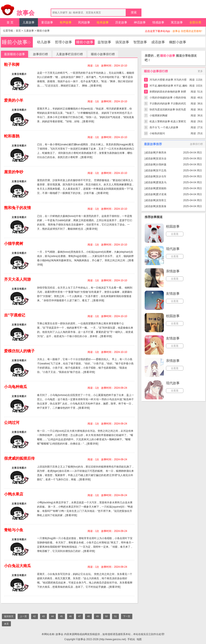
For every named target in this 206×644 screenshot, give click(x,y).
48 (88, 616)
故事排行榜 (40, 54)
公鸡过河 (12, 423)
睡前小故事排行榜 (103, 54)
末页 (6, 624)
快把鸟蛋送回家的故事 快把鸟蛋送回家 (168, 110)
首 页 (10, 22)
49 (97, 616)
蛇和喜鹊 (12, 136)
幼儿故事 (44, 42)
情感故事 (158, 22)
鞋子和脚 (12, 65)
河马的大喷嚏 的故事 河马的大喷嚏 (168, 80)
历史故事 (121, 22)
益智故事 (104, 42)
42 (35, 616)
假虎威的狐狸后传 (19, 458)
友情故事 (173, 294)
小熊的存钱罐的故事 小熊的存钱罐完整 (168, 98)
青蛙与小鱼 (14, 530)
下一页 (127, 616)
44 (52, 616)
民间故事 (84, 22)
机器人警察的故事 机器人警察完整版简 (168, 122)
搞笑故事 (122, 42)
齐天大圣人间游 (17, 279)
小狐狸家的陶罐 (158, 116)
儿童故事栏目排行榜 (69, 54)
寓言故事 (177, 22)
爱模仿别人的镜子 (19, 351)
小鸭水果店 (14, 494)
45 (61, 616)
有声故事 (66, 22)
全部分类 (195, 22)
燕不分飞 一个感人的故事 (164, 127)
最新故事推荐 (153, 144)
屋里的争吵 (14, 172)
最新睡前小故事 (14, 54)
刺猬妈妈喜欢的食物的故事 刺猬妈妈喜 (168, 92)
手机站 (131, 639)
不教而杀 (161, 153)
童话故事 (47, 22)
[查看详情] (96, 86)
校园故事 (173, 226)
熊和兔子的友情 (17, 208)
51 (115, 616)
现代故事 (173, 249)
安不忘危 (161, 170)
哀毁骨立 (161, 200)
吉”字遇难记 (15, 315)
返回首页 (9, 616)
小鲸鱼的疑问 (157, 133)
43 (43, 616)
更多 (200, 71)
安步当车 (161, 176)
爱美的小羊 (14, 100)
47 (79, 616)
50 (107, 616)
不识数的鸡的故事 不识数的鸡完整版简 (168, 104)
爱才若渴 (161, 194)
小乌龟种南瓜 (16, 387)
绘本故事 (103, 22)
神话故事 (140, 22)
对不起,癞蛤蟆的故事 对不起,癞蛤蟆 (169, 86)
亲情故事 (173, 271)
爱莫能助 (161, 188)
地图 (139, 639)
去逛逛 (175, 234)
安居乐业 (161, 159)
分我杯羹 (161, 165)
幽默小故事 (178, 42)
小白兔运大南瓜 (17, 566)
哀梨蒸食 (161, 206)
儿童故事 (29, 22)
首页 (18, 31)
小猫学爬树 (14, 244)
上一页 (23, 616)
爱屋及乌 (161, 182)
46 (71, 616)
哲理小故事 (63, 42)
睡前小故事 (43, 31)
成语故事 (158, 42)
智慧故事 (140, 42)
